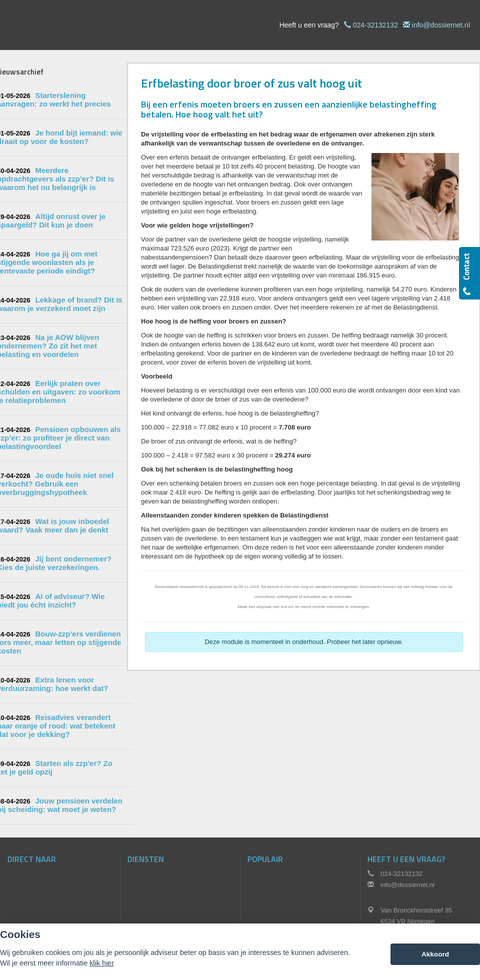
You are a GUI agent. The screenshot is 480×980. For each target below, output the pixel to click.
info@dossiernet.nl (441, 25)
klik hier (102, 963)
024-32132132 (375, 25)
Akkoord (435, 954)
